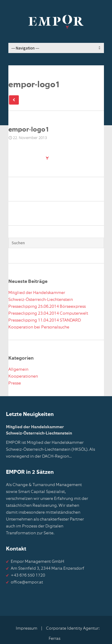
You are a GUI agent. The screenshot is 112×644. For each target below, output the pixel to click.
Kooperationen (23, 376)
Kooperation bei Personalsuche (39, 327)
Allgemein (18, 369)
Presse (15, 383)
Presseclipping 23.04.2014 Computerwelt (48, 313)
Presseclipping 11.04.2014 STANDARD (45, 320)
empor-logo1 (29, 130)
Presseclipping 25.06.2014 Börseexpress (47, 307)
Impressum (27, 628)
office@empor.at (27, 582)
